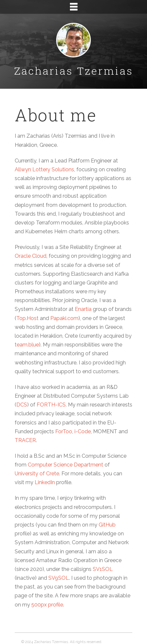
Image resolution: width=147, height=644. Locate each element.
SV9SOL (59, 578)
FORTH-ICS (51, 405)
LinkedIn (45, 482)
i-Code (83, 431)
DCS (22, 405)
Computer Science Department (65, 465)
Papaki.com (64, 318)
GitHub (107, 525)
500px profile (47, 605)
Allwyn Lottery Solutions (44, 169)
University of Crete (37, 474)
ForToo (64, 431)
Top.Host (27, 318)
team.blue (27, 345)
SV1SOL (103, 569)
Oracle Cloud (31, 256)
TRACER (25, 440)
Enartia (83, 309)
